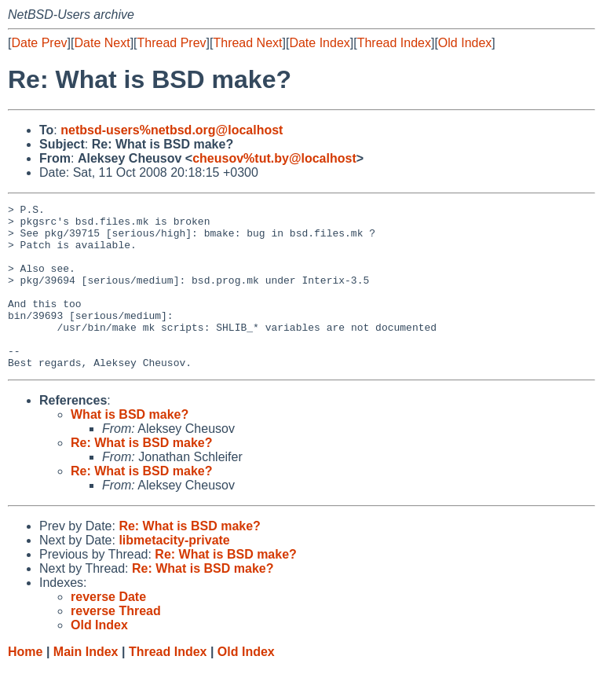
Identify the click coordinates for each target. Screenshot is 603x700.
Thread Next (247, 43)
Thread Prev (172, 43)
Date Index (319, 43)
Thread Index (394, 43)
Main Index (86, 685)
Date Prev (39, 43)
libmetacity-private (174, 573)
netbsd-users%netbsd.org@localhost (172, 130)
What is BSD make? (130, 447)
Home (25, 685)
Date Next (102, 43)
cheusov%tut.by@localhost (274, 158)
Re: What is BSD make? (141, 476)
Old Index (465, 43)
